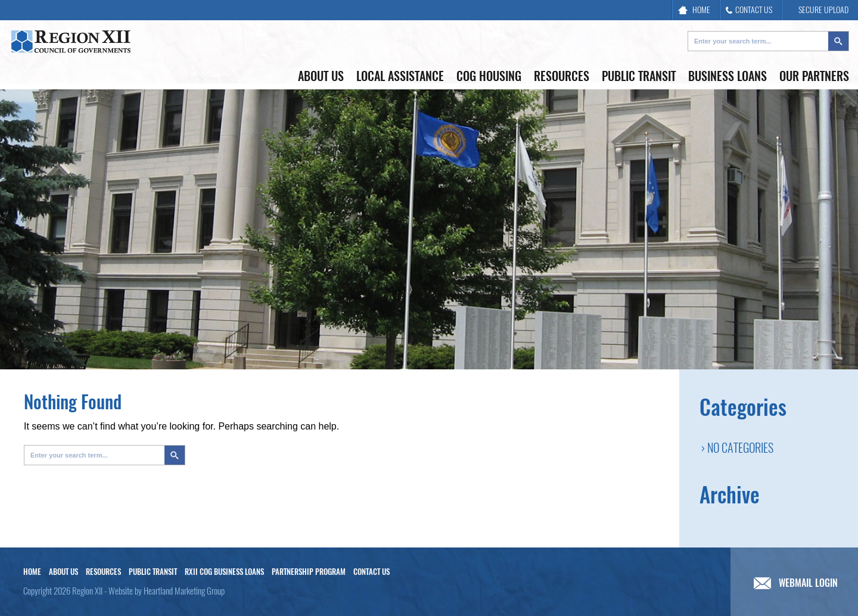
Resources (562, 76)
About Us (321, 76)
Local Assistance (400, 76)
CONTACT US (749, 10)
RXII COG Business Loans (224, 572)
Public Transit (639, 76)
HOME (694, 10)
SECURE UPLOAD (818, 10)
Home (32, 572)
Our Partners (814, 76)
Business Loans (728, 76)
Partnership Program (309, 572)
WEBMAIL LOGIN (796, 583)
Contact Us (372, 572)
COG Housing (489, 76)
